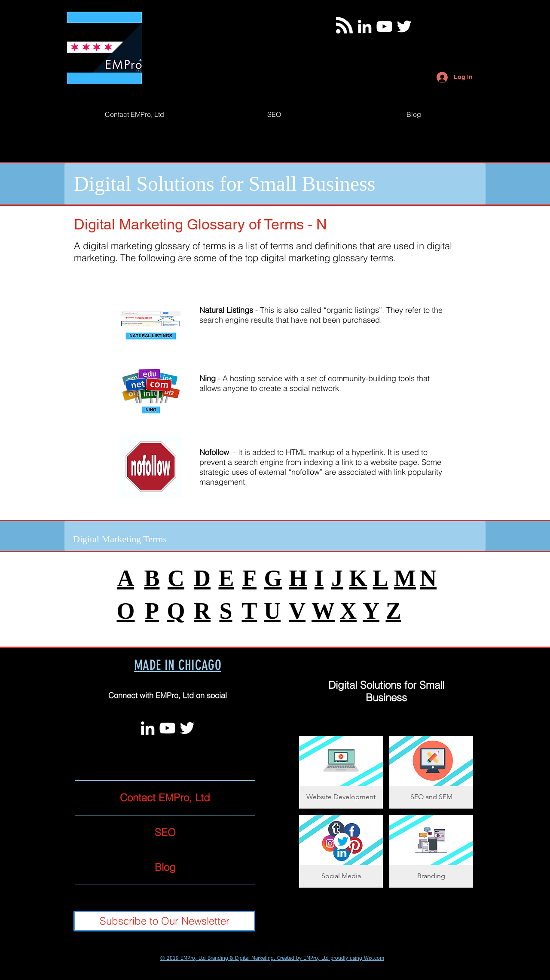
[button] (341, 772)
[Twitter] (404, 26)
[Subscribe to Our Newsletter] (164, 921)
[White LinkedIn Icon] (365, 26)
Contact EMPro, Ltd (165, 798)
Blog (165, 867)
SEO (165, 832)
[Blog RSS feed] (344, 26)
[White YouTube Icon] (384, 26)
